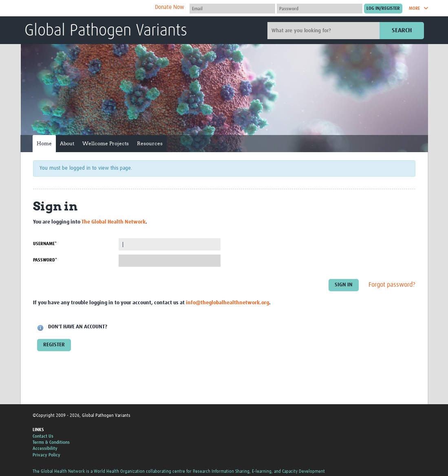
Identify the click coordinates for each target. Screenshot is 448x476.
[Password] (320, 9)
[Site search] (324, 31)
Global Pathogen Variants (106, 31)
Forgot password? (392, 285)
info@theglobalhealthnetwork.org (227, 303)
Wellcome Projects (106, 143)
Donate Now (170, 7)
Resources (150, 143)
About (67, 143)
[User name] (232, 9)
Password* (45, 260)
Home (44, 143)
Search (402, 30)
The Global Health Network (85, 8)
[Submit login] (383, 9)
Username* (45, 244)
